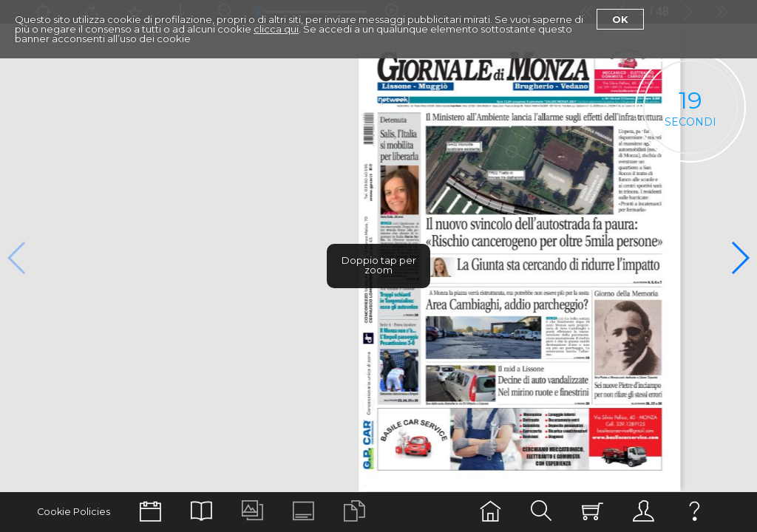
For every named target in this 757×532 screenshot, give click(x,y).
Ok (620, 19)
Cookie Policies (74, 512)
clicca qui (276, 29)
